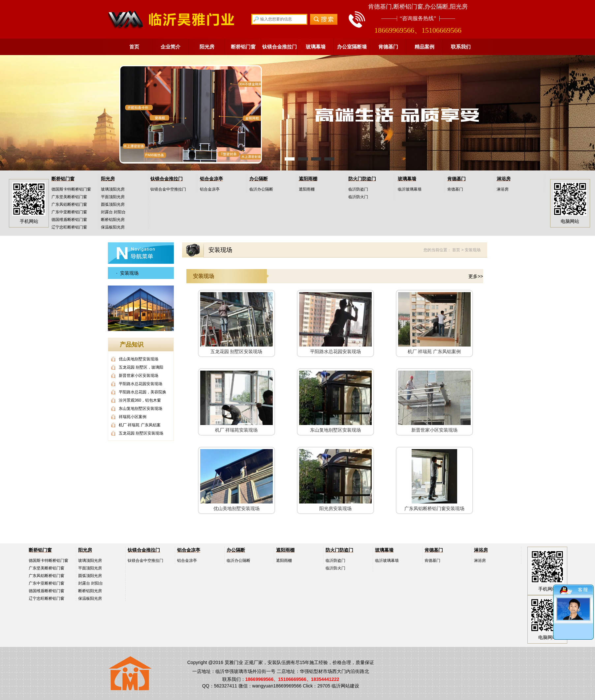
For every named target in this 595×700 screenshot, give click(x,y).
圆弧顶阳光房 (113, 204)
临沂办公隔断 (261, 189)
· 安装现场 (127, 273)
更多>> (476, 276)
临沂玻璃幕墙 (410, 189)
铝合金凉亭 (211, 179)
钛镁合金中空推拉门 (168, 189)
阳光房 (207, 47)
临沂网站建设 (345, 686)
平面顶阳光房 (113, 197)
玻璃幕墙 (316, 47)
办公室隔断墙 (352, 47)
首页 (134, 47)
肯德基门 (388, 47)
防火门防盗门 (362, 179)
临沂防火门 (358, 197)
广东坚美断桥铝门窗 (69, 197)
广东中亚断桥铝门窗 (69, 212)
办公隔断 (259, 179)
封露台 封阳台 (113, 212)
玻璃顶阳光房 (113, 189)
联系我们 (461, 47)
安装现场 (473, 250)
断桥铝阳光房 (113, 220)
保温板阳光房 (113, 227)
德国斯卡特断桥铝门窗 (71, 189)
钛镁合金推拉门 (280, 47)
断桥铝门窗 (243, 47)
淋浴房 (504, 179)
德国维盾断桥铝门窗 (69, 220)
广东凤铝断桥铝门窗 (69, 204)
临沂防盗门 (358, 189)
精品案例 (424, 47)
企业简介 (171, 47)
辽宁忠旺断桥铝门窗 (69, 227)
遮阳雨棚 (308, 179)
